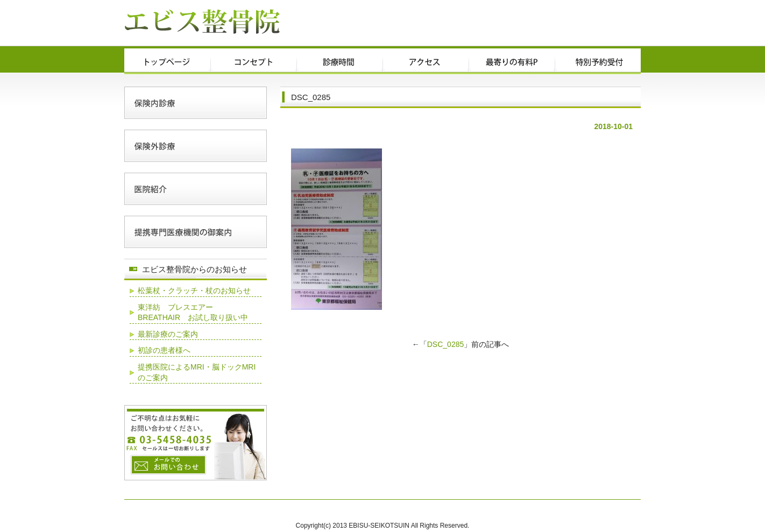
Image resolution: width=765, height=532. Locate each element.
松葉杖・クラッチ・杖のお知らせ (194, 290)
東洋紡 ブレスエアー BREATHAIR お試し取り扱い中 (193, 313)
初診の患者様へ (164, 350)
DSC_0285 (446, 344)
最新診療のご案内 (168, 334)
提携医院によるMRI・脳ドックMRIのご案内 (197, 372)
